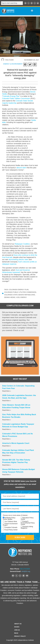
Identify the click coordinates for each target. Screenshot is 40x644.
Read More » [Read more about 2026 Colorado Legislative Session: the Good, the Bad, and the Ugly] (7, 401)
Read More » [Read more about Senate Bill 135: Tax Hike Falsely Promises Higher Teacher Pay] (7, 465)
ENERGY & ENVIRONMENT (13, 64)
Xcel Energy (21, 297)
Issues (17, 627)
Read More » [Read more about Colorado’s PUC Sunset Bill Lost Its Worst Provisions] (7, 439)
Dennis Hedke (10, 297)
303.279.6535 (25, 569)
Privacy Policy (20, 636)
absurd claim (21, 168)
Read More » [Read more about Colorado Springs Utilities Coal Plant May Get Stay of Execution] (7, 455)
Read (16, 633)
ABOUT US (18, 624)
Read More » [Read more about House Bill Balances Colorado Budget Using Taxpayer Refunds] (7, 475)
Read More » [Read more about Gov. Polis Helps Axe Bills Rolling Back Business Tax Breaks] (7, 420)
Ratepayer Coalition (22, 244)
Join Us (17, 630)
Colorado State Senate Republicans (20, 295)
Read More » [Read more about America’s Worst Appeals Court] (7, 446)
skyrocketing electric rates (18, 260)
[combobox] (12, 3)
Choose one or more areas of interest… (16, 515)
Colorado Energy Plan (11, 96)
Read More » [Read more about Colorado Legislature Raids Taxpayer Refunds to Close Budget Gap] (7, 429)
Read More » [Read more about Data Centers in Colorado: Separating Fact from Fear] (7, 391)
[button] (32, 11)
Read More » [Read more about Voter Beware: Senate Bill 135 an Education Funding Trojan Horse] (7, 410)
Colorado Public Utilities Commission (16, 98)
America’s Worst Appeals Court (16, 443)
